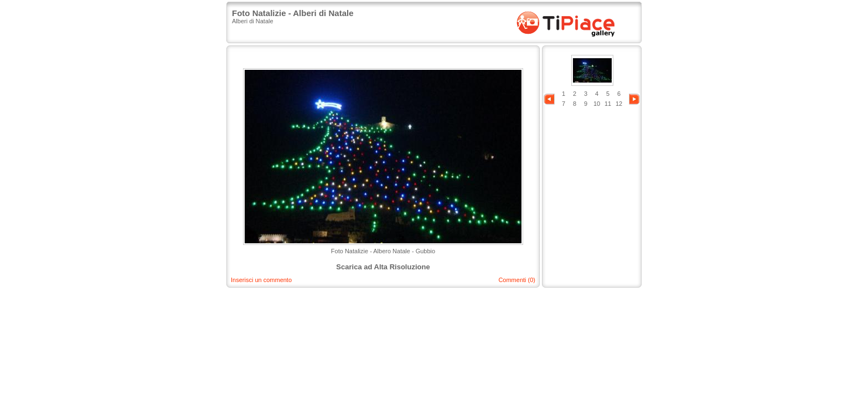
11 (608, 104)
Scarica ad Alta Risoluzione (383, 267)
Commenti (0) (517, 280)
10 (597, 104)
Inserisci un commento (261, 280)
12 (619, 104)
